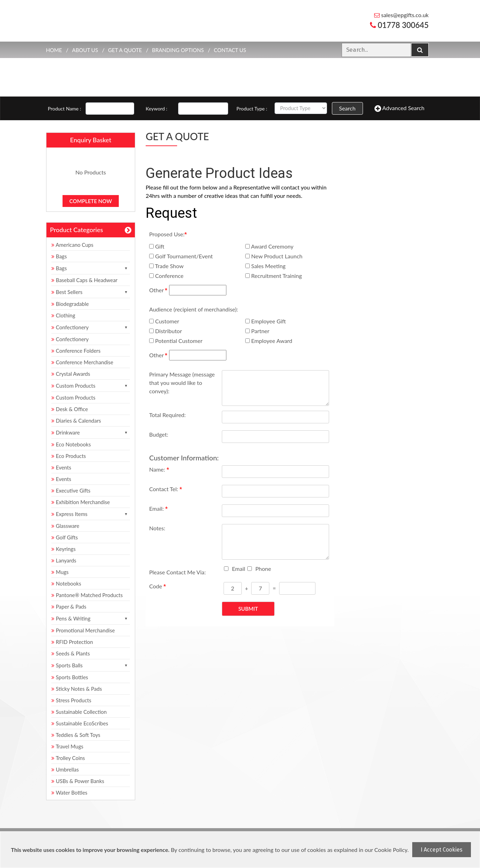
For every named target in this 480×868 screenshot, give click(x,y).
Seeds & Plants (71, 653)
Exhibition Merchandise (81, 502)
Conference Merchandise (82, 362)
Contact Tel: (166, 489)
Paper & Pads (69, 607)
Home (54, 50)
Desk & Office (70, 409)
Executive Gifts (71, 490)
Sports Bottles (70, 677)
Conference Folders (76, 351)
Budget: (159, 434)
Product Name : (64, 109)
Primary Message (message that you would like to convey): (182, 383)
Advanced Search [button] (399, 108)
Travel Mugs (67, 746)
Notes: (157, 528)
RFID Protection (72, 642)
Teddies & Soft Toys (76, 735)
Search (347, 108)
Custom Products (73, 397)
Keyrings (63, 549)
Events (61, 467)
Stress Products (71, 700)
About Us (85, 50)
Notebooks (66, 583)
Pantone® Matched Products (87, 595)
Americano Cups (72, 245)
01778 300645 (399, 25)
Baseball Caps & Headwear (84, 280)
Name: (160, 469)
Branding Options (178, 50)
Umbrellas (65, 769)
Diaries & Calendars (76, 421)
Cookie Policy (391, 850)
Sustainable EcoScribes (80, 723)
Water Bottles (69, 792)
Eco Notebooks (71, 444)
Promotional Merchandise (83, 630)
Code (158, 586)
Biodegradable (70, 304)
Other (188, 290)
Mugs (60, 572)
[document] (241, 850)
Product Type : (252, 109)
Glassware (65, 526)
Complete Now (91, 201)
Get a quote (125, 50)
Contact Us (230, 50)
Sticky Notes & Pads (77, 689)
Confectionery (70, 339)
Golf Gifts (65, 537)
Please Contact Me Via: (177, 572)
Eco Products (69, 456)
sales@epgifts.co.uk (401, 15)
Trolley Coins (69, 758)
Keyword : (157, 109)
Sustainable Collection (79, 712)
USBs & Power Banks (78, 781)
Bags (59, 256)
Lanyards (64, 560)
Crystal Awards (71, 374)
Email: (158, 509)
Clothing (63, 315)
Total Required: (168, 415)
